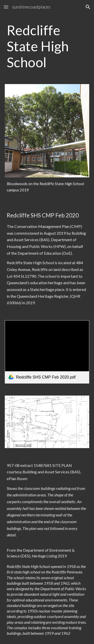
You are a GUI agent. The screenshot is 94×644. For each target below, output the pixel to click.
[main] (47, 46)
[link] (47, 352)
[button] (6, 7)
